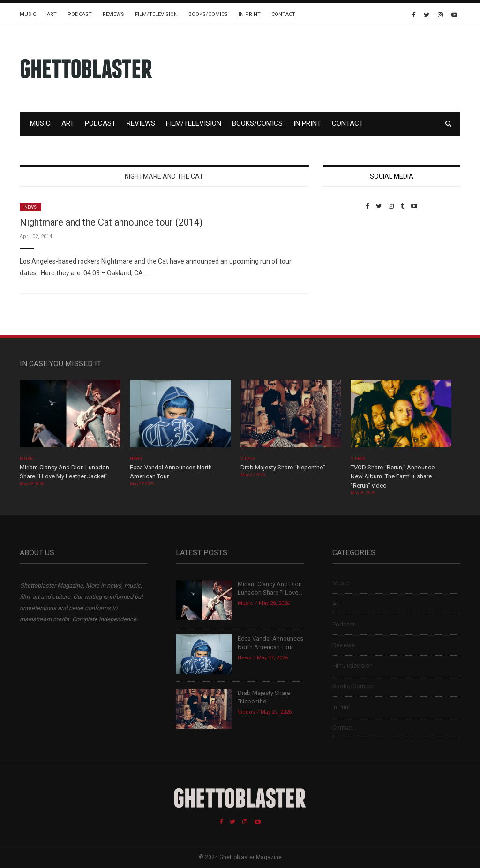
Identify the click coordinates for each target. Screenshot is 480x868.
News (30, 207)
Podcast (80, 14)
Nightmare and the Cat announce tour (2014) (111, 222)
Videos (248, 459)
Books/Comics (208, 14)
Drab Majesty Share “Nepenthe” (284, 467)
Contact (283, 14)
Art (52, 14)
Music (28, 14)
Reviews (113, 14)
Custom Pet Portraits (350, 274)
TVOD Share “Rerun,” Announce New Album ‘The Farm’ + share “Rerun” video (393, 476)
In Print (250, 14)
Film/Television (156, 14)
